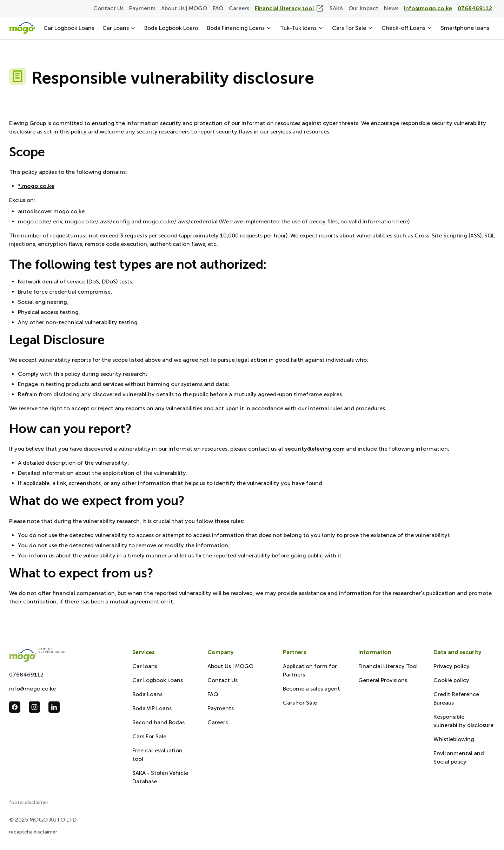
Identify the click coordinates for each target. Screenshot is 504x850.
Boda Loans (147, 694)
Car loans (145, 666)
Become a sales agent (311, 689)
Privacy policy (452, 666)
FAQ (218, 8)
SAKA (336, 8)
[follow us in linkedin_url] (54, 707)
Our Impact (363, 8)
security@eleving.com (315, 449)
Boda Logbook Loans (171, 28)
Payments (142, 8)
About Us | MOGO (184, 8)
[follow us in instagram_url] (34, 707)
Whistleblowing (454, 739)
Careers (239, 8)
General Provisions (383, 680)
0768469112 (26, 675)
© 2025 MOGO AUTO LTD (43, 820)
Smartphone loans (465, 28)
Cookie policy (451, 680)
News (391, 8)
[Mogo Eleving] (57, 655)
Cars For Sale (149, 736)
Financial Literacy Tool (388, 666)
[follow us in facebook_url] (15, 707)
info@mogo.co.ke (32, 689)
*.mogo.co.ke (36, 186)
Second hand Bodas (158, 722)
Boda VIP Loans (152, 708)
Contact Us (108, 8)
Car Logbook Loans (69, 28)
